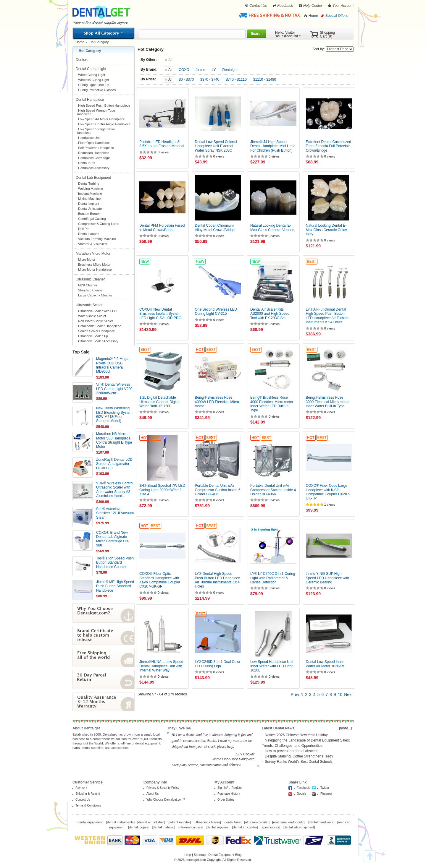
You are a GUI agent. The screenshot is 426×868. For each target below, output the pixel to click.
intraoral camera (190, 827)
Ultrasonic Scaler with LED (97, 311)
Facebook (303, 788)
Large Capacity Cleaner (95, 295)
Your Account (343, 6)
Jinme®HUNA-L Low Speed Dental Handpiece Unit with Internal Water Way (161, 666)
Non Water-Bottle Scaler (96, 321)
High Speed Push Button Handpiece (104, 106)
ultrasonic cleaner (207, 822)
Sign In (222, 788)
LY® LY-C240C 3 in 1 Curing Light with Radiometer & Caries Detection (273, 578)
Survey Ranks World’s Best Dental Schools (299, 762)
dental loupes (139, 827)
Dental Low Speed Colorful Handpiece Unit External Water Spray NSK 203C (216, 146)
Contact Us (258, 6)
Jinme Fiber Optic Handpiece (233, 759)
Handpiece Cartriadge (94, 158)
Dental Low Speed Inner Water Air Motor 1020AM (325, 664)
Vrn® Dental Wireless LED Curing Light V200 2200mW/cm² (114, 389)
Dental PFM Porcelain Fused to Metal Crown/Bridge (162, 228)
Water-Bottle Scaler (92, 316)
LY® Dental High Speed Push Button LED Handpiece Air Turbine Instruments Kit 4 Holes (218, 580)
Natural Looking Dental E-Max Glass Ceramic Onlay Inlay (326, 230)
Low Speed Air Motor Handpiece (101, 119)
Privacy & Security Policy (163, 788)
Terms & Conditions (88, 805)
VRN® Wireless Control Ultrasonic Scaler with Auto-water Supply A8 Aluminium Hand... (115, 490)
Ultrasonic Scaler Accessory (98, 341)
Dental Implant (89, 204)
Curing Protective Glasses (97, 90)
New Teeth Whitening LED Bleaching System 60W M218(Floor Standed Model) (114, 414)
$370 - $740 (210, 80)
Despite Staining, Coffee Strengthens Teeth (299, 756)
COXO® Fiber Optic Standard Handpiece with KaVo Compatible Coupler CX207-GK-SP (160, 580)
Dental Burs (87, 163)
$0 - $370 (186, 80)
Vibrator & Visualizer (93, 244)
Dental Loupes (89, 234)
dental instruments (120, 822)
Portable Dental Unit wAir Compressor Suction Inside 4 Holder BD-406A (273, 490)
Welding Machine (91, 189)
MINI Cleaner (88, 285)
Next (348, 695)
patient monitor (179, 822)
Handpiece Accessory (94, 168)
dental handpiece (321, 822)
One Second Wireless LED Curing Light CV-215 (216, 311)
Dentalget (230, 70)
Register (237, 788)
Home (313, 16)
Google (301, 794)
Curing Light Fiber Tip (94, 85)
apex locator (270, 827)
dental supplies (218, 827)
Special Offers (337, 16)
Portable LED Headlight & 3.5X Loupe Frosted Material (162, 144)
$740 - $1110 (236, 80)
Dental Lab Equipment (94, 178)
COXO (184, 70)
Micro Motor (87, 259)
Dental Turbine (89, 184)
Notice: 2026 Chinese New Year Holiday (296, 735)
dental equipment (90, 822)
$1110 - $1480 (265, 80)
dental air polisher (151, 822)
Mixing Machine (89, 199)
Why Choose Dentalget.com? (166, 800)
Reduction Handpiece (94, 153)
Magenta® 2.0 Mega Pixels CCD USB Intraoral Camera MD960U (112, 365)
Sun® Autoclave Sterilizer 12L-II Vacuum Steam (115, 513)
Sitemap (200, 855)
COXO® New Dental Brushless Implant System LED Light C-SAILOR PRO (160, 314)
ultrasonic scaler (257, 822)
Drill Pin (84, 229)
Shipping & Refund (88, 794)
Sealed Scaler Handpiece (96, 331)
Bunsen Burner (89, 214)
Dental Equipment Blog (225, 855)
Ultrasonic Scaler (90, 305)
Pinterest (326, 794)
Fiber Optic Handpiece (94, 143)
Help (188, 855)
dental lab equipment (299, 827)
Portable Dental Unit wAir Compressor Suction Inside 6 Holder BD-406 (218, 490)
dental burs (233, 822)
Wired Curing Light (92, 75)
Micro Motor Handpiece (95, 270)
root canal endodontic (289, 822)
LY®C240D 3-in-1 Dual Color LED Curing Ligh (218, 664)
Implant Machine (90, 194)
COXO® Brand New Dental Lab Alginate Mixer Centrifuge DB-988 (113, 539)
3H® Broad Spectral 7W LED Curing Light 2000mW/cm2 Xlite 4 (162, 490)
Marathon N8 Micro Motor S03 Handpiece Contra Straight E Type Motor (114, 440)
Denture (83, 60)
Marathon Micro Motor (94, 254)
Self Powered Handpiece (96, 148)
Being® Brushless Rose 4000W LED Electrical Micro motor (217, 402)
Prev (295, 695)
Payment (81, 788)
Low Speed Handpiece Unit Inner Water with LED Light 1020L (272, 666)
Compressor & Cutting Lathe (99, 224)
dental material (164, 827)
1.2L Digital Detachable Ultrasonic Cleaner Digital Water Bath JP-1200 (159, 402)
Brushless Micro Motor (94, 265)
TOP (370, 856)
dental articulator (245, 827)
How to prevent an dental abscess (292, 751)
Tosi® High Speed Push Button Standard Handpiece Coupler (115, 563)
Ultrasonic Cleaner (91, 279)
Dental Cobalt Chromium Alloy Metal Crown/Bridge (215, 228)
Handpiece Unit (89, 138)
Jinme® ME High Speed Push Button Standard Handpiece (115, 586)
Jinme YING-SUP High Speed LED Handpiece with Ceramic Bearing (328, 578)
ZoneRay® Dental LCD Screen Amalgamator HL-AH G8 (114, 464)
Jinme (201, 70)
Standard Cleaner (91, 290)
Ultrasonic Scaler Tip (93, 336)
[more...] (346, 728)
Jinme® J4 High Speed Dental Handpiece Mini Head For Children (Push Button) (273, 146)
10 (340, 695)
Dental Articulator (91, 209)
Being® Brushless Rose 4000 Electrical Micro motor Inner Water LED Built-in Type (272, 404)
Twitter (325, 788)
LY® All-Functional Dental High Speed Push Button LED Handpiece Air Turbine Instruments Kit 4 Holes (327, 316)
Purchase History (229, 794)
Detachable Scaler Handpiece (100, 326)
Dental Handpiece (90, 100)
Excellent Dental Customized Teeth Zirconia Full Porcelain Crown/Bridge (329, 146)
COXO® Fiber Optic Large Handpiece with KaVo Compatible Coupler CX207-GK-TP (328, 492)
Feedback (285, 6)
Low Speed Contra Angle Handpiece (104, 124)
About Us (153, 794)
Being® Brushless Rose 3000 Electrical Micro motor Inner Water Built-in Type (327, 402)
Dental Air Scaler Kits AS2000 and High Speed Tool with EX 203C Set (270, 314)
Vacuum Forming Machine (97, 239)
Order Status (226, 800)
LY (214, 70)
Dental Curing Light (91, 69)
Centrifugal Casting (92, 219)
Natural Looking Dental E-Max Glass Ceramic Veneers (273, 228)
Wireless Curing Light (94, 80)
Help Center (313, 6)
